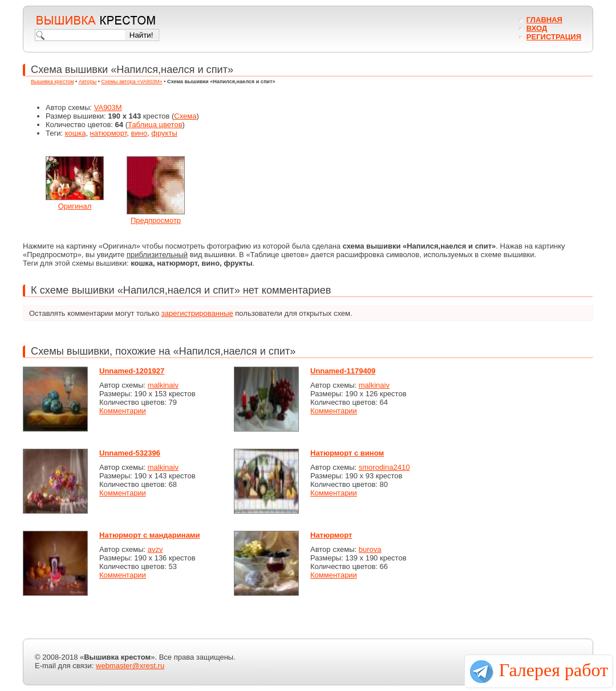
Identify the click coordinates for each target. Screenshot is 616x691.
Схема (185, 116)
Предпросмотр (156, 220)
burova (370, 549)
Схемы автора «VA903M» (132, 82)
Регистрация (554, 37)
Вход (537, 28)
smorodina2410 (384, 467)
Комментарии (123, 411)
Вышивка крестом (52, 82)
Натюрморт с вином (347, 453)
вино (139, 133)
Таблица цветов (155, 125)
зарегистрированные (197, 313)
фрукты (164, 133)
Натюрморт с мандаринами (149, 535)
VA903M (108, 107)
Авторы (88, 82)
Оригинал (75, 206)
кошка (76, 133)
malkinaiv (163, 385)
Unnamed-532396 (130, 453)
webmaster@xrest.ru (130, 666)
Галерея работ (554, 670)
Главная (544, 20)
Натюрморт (331, 535)
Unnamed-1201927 (132, 371)
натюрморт (109, 133)
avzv (155, 549)
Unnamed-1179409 (343, 371)
